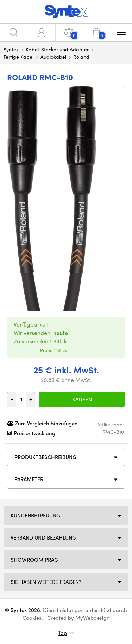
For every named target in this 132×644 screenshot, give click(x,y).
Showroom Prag (34, 560)
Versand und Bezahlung (43, 537)
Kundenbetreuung (35, 515)
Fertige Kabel (18, 57)
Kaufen (82, 399)
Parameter (29, 479)
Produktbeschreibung (45, 457)
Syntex (11, 49)
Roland (81, 57)
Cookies (32, 618)
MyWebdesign (93, 618)
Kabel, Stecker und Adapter (57, 49)
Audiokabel (53, 57)
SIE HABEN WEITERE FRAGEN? (46, 582)
